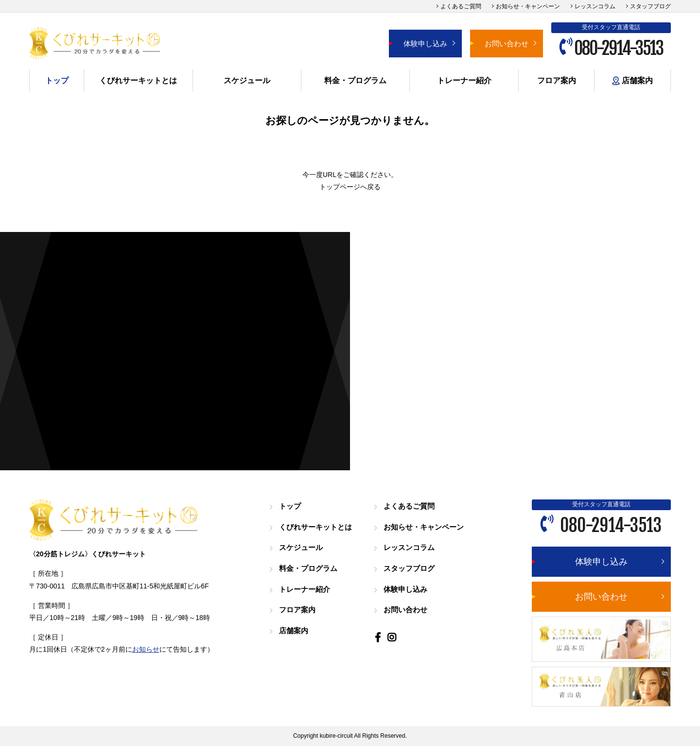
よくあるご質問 (461, 6)
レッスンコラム (595, 6)
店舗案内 (632, 81)
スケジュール (247, 80)
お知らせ (146, 649)
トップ (57, 80)
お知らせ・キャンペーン (528, 6)
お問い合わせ (507, 44)
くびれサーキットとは (138, 80)
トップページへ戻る (350, 187)
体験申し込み (425, 44)
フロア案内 (557, 80)
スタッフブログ (650, 6)
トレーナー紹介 (464, 80)
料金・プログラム (355, 80)
